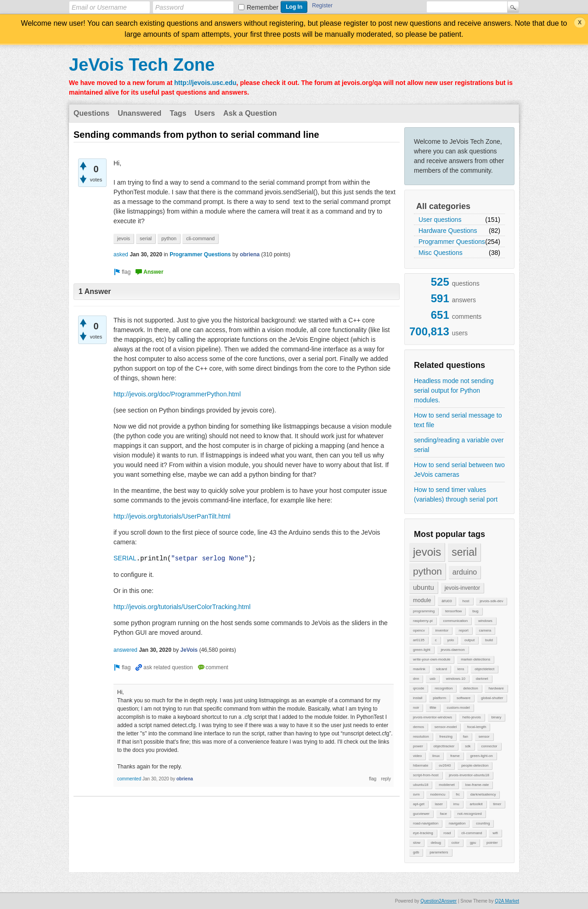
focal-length (477, 727)
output (469, 640)
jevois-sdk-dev (491, 601)
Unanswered (139, 113)
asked (121, 254)
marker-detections (475, 659)
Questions (91, 113)
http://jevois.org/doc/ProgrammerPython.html (177, 394)
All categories (443, 206)
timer (497, 804)
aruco (447, 601)
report (464, 630)
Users (205, 113)
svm (416, 794)
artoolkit (476, 804)
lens (461, 669)
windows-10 (456, 679)
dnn (416, 679)
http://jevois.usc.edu (205, 83)
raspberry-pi (423, 621)
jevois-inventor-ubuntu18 (469, 775)
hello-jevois (472, 717)
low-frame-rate (477, 785)
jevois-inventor (462, 588)
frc (458, 794)
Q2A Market (507, 901)
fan (466, 737)
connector (489, 746)
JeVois (189, 650)
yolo (450, 640)
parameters (439, 852)
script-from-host (426, 775)
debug (436, 843)
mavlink (419, 669)
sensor (484, 737)
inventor (442, 630)
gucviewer (421, 814)
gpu (473, 843)
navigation (457, 823)
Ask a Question (250, 113)
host (466, 601)
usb (433, 679)
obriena (250, 254)
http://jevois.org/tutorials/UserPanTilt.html (172, 516)
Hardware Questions (448, 231)
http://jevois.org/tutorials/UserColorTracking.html (182, 607)
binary (497, 717)
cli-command (472, 833)
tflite (433, 708)
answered (125, 650)
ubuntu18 (421, 785)
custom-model (458, 708)
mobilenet (447, 785)
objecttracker (444, 746)
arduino (465, 572)
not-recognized (470, 814)
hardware (496, 688)
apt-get (419, 804)
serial (464, 552)
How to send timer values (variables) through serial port (456, 494)
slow (417, 843)
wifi (495, 833)
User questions (440, 220)
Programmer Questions (452, 242)
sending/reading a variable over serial (459, 445)
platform (439, 698)
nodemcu (438, 794)
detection (470, 688)
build (489, 640)
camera (485, 630)
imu (456, 804)
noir (416, 708)
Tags (178, 113)
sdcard (441, 669)
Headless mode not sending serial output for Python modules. (454, 390)
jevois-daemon (453, 650)
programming (424, 611)
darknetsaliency (483, 794)
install (418, 698)
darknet (482, 679)
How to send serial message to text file (458, 420)
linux (436, 756)
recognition (444, 688)
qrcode (418, 688)
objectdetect (484, 669)
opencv (419, 630)
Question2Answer (438, 901)
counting (483, 823)
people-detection (475, 765)
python (427, 571)
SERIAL (125, 559)
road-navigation (426, 823)
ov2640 (445, 765)
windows (485, 621)
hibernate (421, 765)
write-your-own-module (432, 659)
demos (418, 727)
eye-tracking (423, 833)
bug (475, 611)
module (422, 600)
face (444, 814)
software (464, 698)
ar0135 (419, 640)
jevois (427, 552)
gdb (416, 852)
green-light (422, 650)
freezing (446, 737)
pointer (492, 843)
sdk (468, 746)
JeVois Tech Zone (142, 65)
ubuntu (424, 587)
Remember (263, 7)
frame (455, 756)
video (417, 756)
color (455, 843)
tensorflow (453, 611)
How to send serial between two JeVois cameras (459, 470)
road (447, 833)
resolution (421, 737)
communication (455, 621)
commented (129, 779)
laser (439, 804)
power (418, 746)
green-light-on (481, 756)
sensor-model (446, 727)
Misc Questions (441, 253)
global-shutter (492, 698)
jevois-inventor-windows (433, 717)
